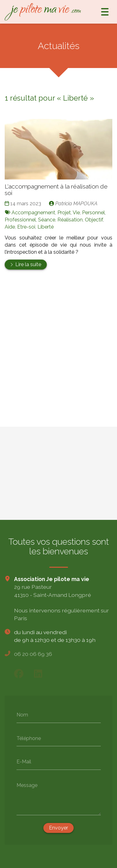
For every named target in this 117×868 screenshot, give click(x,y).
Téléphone (29, 738)
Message (27, 785)
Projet (64, 213)
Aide (10, 227)
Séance (47, 220)
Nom (22, 714)
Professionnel (20, 220)
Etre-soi (26, 227)
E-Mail (24, 761)
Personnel (93, 213)
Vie (76, 213)
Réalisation (70, 220)
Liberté (46, 227)
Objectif (94, 220)
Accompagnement (33, 213)
